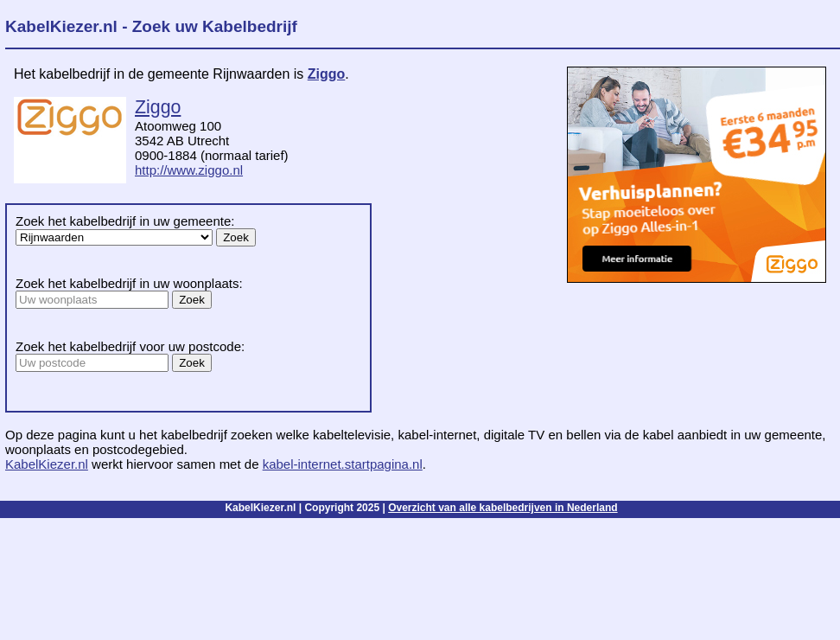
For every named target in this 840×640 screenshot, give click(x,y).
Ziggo (327, 74)
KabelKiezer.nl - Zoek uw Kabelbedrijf (151, 26)
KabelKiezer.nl (47, 464)
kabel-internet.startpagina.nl (343, 464)
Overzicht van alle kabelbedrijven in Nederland (503, 508)
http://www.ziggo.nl (189, 170)
